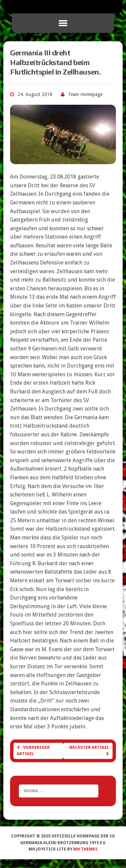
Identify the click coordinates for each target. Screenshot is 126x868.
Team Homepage (85, 94)
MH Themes (85, 849)
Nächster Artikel (89, 751)
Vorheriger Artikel (33, 751)
